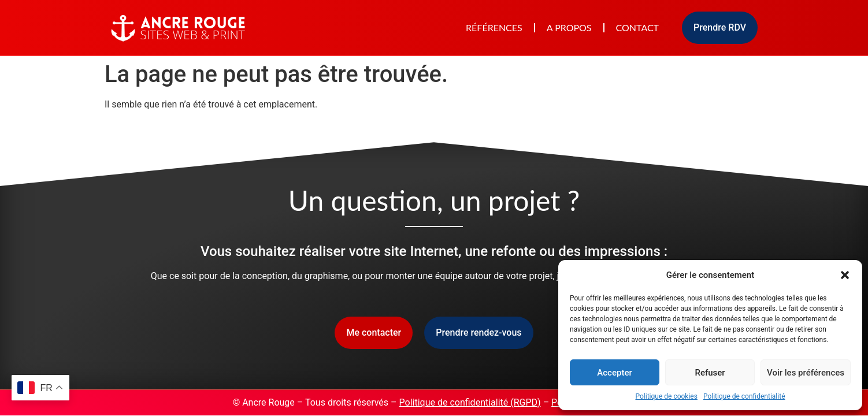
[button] (845, 275)
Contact (638, 27)
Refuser (710, 373)
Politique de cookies (667, 396)
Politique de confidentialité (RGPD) (470, 402)
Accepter (614, 373)
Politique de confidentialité (744, 396)
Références (494, 27)
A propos (569, 27)
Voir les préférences (806, 373)
